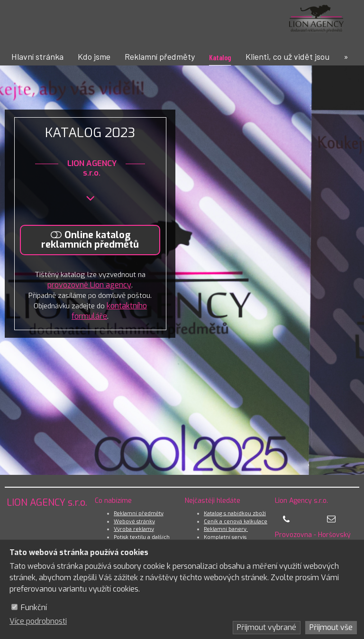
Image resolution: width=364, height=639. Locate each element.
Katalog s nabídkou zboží (235, 514)
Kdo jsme (94, 56)
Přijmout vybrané (267, 627)
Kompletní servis (225, 537)
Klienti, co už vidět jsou (287, 56)
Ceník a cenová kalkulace (236, 522)
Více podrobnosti (38, 621)
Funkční (34, 607)
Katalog (220, 57)
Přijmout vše (331, 627)
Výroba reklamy (134, 529)
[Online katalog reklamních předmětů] (92, 240)
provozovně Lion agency (92, 286)
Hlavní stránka (37, 56)
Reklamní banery (226, 529)
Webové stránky (134, 522)
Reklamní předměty (160, 56)
